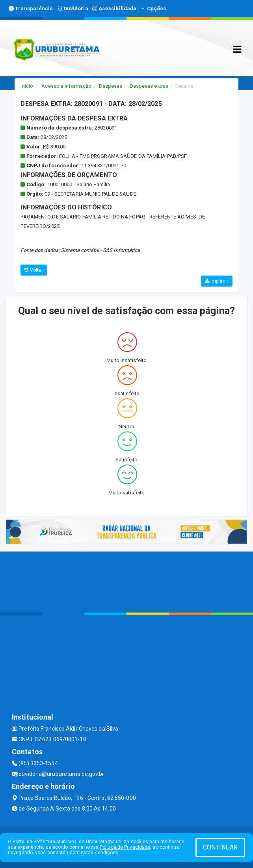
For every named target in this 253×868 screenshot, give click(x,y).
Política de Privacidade (125, 847)
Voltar (34, 270)
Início (27, 86)
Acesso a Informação (66, 86)
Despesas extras (149, 86)
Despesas (111, 86)
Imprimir (217, 281)
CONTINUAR (220, 847)
